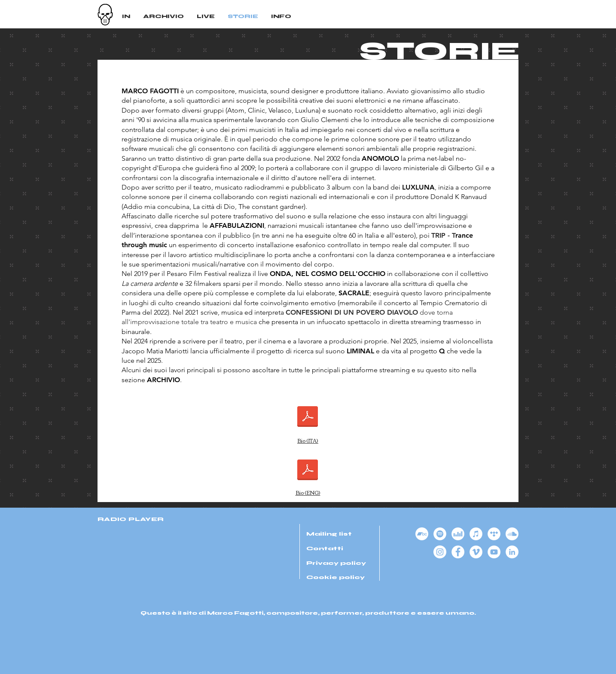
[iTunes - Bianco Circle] (476, 534)
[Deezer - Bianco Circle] (458, 534)
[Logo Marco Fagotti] (105, 15)
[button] (281, 17)
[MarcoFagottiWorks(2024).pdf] (308, 471)
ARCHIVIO (163, 380)
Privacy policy (336, 563)
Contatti (325, 548)
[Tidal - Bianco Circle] (494, 534)
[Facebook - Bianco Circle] (458, 552)
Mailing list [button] (329, 534)
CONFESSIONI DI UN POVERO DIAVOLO (352, 312)
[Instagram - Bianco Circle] (440, 552)
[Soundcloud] (512, 534)
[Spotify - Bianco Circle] (440, 534)
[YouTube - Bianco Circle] (494, 552)
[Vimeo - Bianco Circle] (476, 552)
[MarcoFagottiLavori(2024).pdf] (308, 417)
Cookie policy (335, 577)
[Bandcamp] (422, 534)
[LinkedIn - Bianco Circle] (512, 552)
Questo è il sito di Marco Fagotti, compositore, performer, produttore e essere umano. (308, 613)
